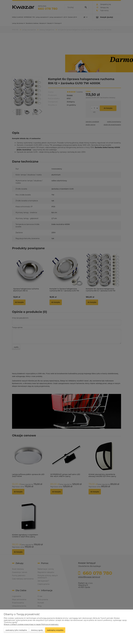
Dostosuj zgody (37, 630)
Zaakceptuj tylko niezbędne (16, 630)
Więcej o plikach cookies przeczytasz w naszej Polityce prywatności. (31, 624)
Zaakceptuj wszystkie (55, 630)
